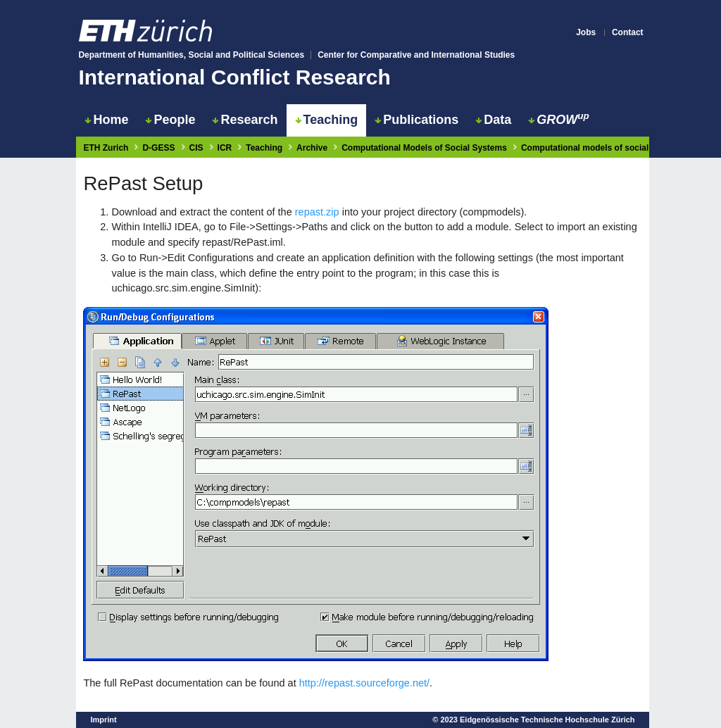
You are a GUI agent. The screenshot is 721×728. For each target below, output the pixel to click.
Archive (312, 148)
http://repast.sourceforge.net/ (364, 683)
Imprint (103, 720)
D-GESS (158, 148)
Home (106, 120)
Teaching (327, 120)
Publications (416, 120)
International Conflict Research (234, 77)
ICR (225, 148)
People (170, 120)
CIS (196, 148)
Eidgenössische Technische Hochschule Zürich (547, 720)
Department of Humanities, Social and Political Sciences (191, 55)
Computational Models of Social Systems (424, 148)
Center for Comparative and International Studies (416, 55)
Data (493, 120)
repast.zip (317, 212)
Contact (628, 32)
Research (245, 120)
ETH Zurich (106, 148)
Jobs (586, 32)
